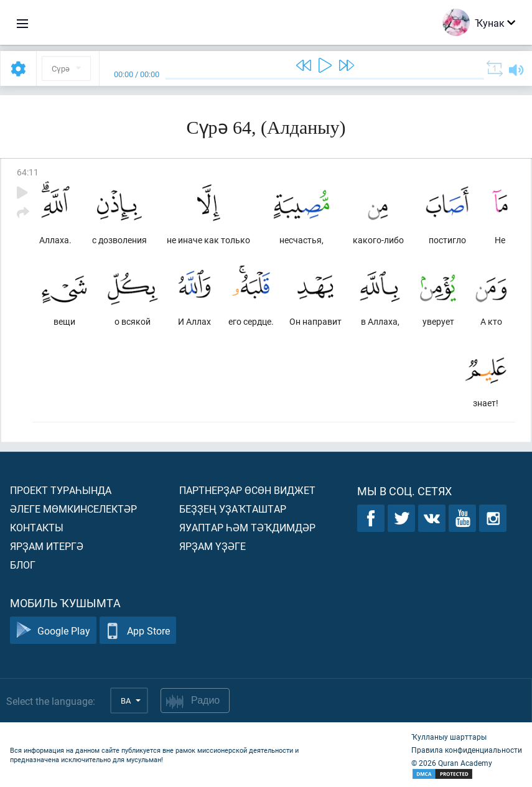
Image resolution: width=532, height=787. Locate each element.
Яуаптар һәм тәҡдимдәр (247, 527)
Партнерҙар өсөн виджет (247, 490)
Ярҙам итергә (47, 546)
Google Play (53, 631)
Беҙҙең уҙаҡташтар (233, 509)
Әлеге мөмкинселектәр (73, 509)
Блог (23, 565)
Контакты (37, 527)
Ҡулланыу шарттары (449, 737)
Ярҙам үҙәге (212, 546)
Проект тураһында (61, 490)
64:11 (28, 172)
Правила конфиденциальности (467, 750)
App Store (138, 631)
